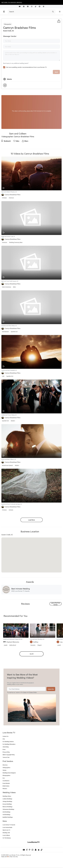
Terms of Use (6, 769)
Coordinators (6, 793)
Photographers (6, 787)
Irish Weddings (6, 824)
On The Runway (7, 850)
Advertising (6, 759)
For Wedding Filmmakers (9, 756)
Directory (5, 777)
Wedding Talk (6, 845)
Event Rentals (6, 795)
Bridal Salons (6, 798)
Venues (4, 782)
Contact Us (5, 748)
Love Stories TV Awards (9, 837)
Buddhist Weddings (8, 829)
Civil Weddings (6, 826)
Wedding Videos (7, 808)
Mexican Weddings (7, 819)
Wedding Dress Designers (9, 785)
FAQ (4, 751)
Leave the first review (56, 616)
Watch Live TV (6, 842)
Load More (31, 532)
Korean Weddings (7, 816)
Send (56, 84)
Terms (25, 704)
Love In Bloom (6, 847)
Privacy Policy (33, 704)
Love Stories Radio (7, 839)
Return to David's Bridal (12, 2)
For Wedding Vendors (8, 753)
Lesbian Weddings (7, 811)
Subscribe (51, 701)
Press (4, 761)
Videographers (6, 779)
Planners (5, 800)
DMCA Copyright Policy (9, 767)
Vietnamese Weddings (8, 821)
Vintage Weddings (7, 813)
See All (32, 666)
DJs (4, 790)
